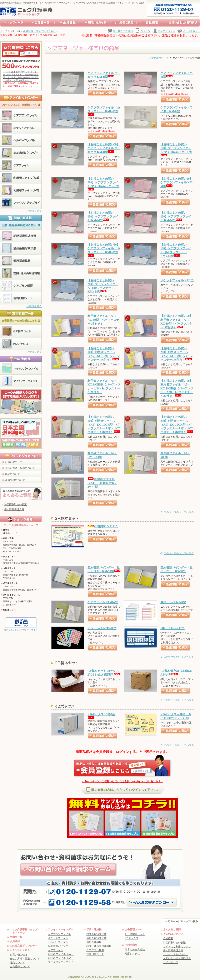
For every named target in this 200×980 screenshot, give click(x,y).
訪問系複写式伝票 (96, 934)
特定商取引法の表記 (15, 504)
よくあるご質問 (172, 929)
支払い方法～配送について (20, 468)
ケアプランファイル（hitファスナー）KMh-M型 (104, 111)
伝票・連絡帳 (94, 929)
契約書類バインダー (59, 946)
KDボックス (132, 938)
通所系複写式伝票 (96, 938)
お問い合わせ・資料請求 (177, 958)
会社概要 (168, 938)
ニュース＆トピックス (176, 954)
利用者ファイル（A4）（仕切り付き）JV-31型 (102, 483)
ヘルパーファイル (58, 942)
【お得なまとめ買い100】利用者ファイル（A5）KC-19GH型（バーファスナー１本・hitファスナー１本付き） (104, 425)
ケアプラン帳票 (95, 950)
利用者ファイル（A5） (61, 958)
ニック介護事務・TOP (158, 58)
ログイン (145, 31)
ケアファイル (56, 950)
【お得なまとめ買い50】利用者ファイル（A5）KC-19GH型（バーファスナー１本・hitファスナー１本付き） (177, 388)
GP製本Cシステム (103, 526)
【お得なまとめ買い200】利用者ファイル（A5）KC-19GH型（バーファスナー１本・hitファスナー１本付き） (177, 425)
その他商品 (131, 945)
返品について (12, 474)
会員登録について (15, 480)
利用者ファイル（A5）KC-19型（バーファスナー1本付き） (103, 320)
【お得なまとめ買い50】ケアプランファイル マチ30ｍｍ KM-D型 (104, 148)
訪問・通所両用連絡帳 (99, 946)
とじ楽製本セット (135, 934)
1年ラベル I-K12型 (172, 628)
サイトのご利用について (177, 947)
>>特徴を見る (34, 211)
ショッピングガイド (21, 950)
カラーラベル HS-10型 (102, 628)
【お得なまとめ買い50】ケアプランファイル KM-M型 (177, 182)
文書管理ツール (134, 929)
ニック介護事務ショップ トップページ (24, 931)
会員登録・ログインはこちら (39, 31)
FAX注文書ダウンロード (24, 946)
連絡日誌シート (95, 954)
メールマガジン (191, 31)
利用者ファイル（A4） (61, 954)
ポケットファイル (58, 938)
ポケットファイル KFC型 (177, 280)
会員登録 (15, 941)
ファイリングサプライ (61, 962)
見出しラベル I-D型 (173, 602)
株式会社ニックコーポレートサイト (21, 630)
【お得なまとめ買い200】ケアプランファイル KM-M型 (176, 217)
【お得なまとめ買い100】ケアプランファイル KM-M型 (103, 217)
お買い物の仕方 (14, 462)
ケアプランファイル (59, 934)
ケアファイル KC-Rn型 (103, 602)
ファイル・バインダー (61, 929)
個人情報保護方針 (14, 509)
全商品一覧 (16, 937)
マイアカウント (166, 31)
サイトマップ (171, 962)
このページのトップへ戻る (179, 512)
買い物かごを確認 (123, 31)
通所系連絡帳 (94, 942)
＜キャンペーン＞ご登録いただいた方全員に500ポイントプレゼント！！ (122, 781)
